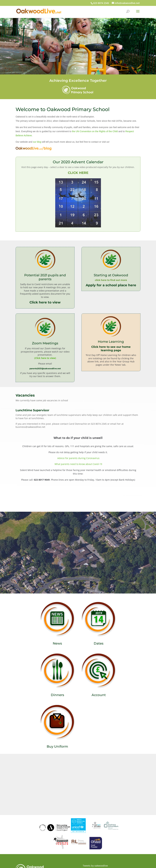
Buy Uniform (57, 746)
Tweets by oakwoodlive (95, 866)
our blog (37, 142)
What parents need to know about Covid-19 (78, 464)
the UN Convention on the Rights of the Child (95, 131)
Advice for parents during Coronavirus (78, 458)
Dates (99, 643)
